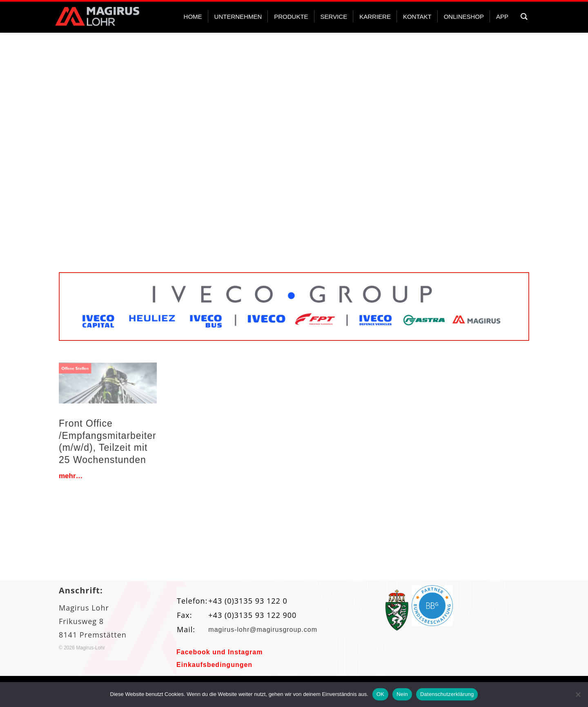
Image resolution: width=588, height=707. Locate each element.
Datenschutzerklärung (447, 694)
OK (380, 694)
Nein (402, 694)
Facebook (193, 652)
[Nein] (578, 694)
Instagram (245, 652)
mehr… (71, 476)
